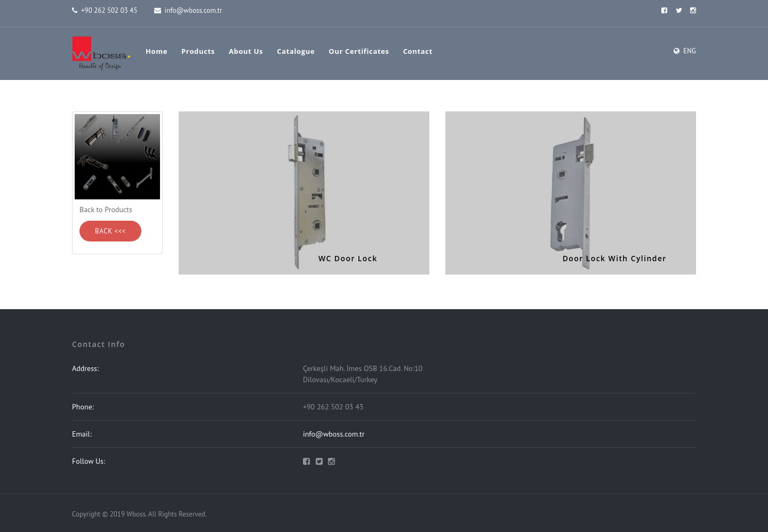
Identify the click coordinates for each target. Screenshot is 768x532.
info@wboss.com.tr (188, 10)
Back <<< (110, 231)
